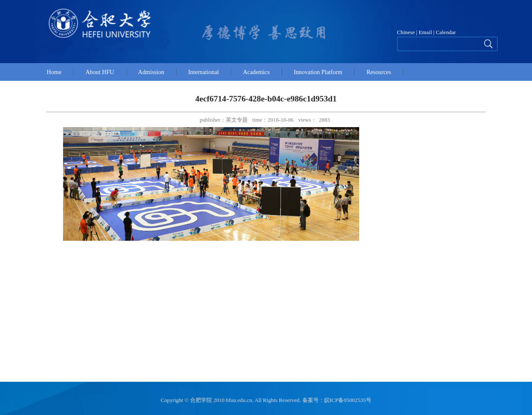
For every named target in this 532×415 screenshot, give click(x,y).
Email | (427, 32)
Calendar (445, 32)
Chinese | (407, 32)
